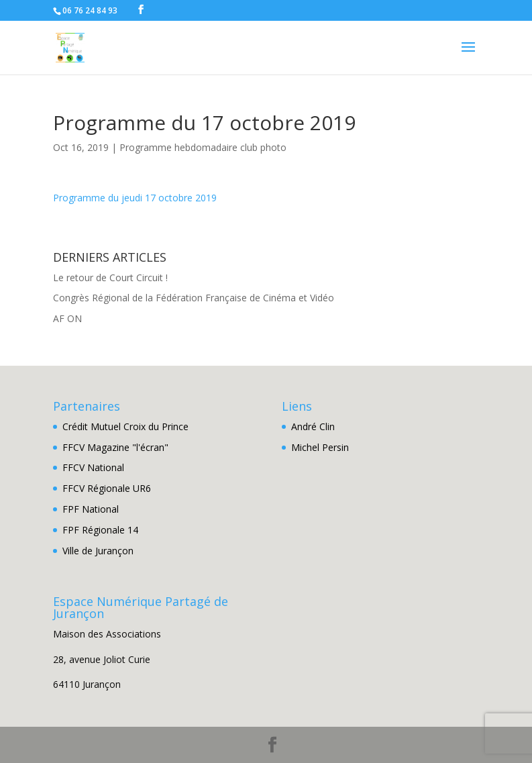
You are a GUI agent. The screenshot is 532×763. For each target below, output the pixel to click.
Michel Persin (320, 447)
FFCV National (93, 467)
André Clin (313, 426)
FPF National (91, 509)
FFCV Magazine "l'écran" (115, 447)
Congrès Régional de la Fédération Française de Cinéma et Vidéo (194, 298)
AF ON (67, 318)
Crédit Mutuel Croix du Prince (125, 426)
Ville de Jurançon (98, 551)
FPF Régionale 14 (100, 530)
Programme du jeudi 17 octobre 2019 (135, 198)
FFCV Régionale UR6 (107, 488)
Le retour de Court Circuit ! (110, 277)
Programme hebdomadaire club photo (203, 147)
